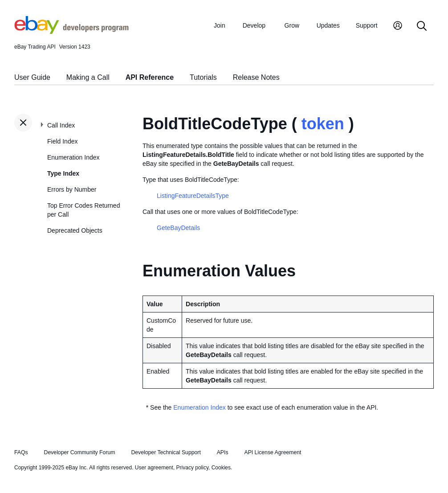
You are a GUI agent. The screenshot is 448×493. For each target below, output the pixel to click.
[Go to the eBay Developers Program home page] (71, 32)
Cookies (221, 468)
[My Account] (398, 27)
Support (367, 25)
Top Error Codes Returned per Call (83, 210)
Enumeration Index (73, 157)
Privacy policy (192, 468)
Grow (292, 25)
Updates (328, 25)
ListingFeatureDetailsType (193, 196)
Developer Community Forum (80, 452)
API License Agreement (273, 452)
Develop (254, 25)
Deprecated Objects (75, 230)
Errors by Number (72, 189)
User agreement (154, 468)
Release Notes (256, 77)
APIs (223, 452)
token (323, 124)
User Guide (32, 77)
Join (220, 25)
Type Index (63, 173)
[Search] (422, 27)
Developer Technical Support (166, 452)
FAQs (21, 452)
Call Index (61, 125)
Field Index (62, 141)
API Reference (150, 77)
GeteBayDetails (178, 228)
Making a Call (88, 77)
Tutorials (203, 77)
